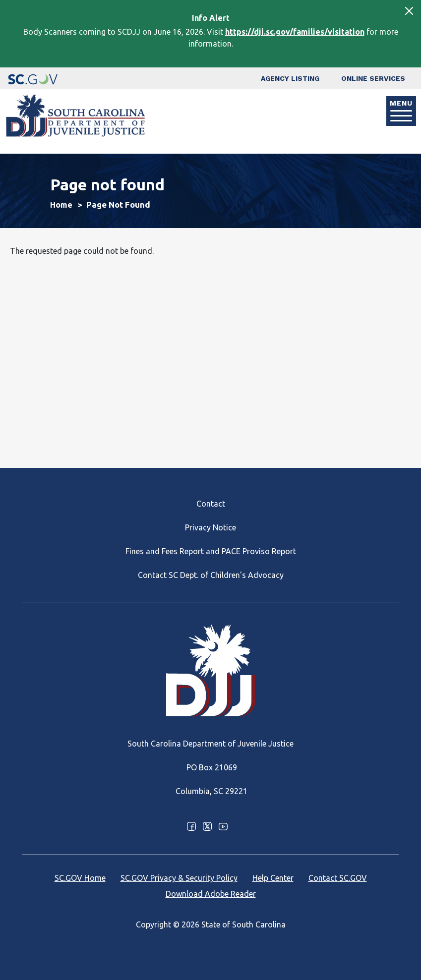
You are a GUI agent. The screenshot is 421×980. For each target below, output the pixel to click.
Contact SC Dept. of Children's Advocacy (211, 575)
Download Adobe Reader (211, 894)
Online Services (373, 78)
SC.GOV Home (80, 878)
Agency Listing (290, 78)
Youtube (223, 826)
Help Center (273, 878)
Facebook (191, 826)
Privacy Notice (210, 527)
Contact (211, 504)
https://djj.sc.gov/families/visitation (295, 32)
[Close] (409, 11)
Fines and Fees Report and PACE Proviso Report (211, 551)
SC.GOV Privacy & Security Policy (179, 878)
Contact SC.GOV (338, 878)
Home (61, 205)
